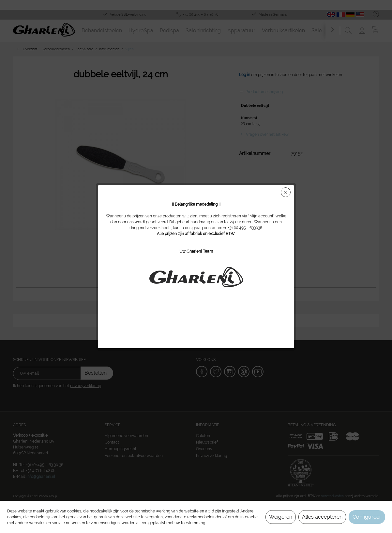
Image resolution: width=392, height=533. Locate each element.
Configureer (367, 517)
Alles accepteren (322, 517)
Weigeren (281, 517)
